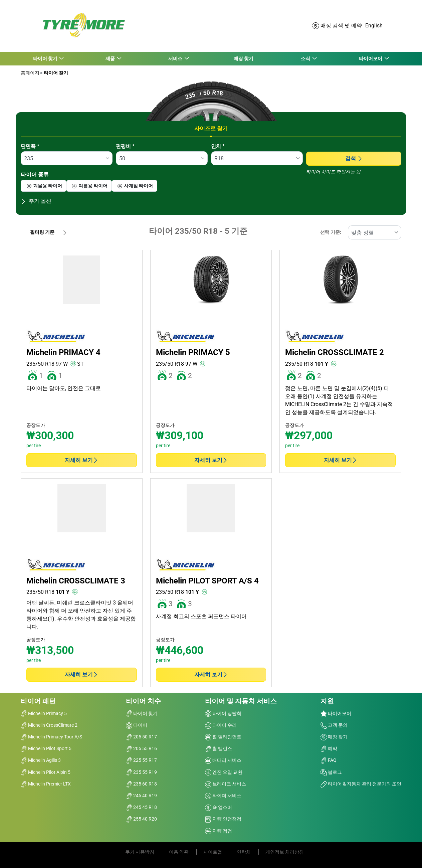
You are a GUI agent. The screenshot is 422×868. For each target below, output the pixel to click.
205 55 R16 (141, 748)
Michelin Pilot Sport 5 (46, 748)
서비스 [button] (175, 58)
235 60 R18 (141, 784)
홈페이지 (30, 73)
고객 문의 (334, 725)
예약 (329, 748)
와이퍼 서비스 (223, 796)
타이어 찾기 (55, 73)
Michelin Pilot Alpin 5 (46, 772)
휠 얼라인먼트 (223, 737)
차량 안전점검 (223, 819)
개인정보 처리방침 (285, 852)
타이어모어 (336, 713)
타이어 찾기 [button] (45, 58)
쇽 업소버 (219, 807)
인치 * (218, 146)
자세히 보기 (81, 460)
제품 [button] (110, 58)
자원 (327, 701)
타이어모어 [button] (371, 58)
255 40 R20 (141, 819)
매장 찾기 (244, 58)
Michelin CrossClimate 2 (49, 725)
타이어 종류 (35, 175)
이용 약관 (179, 852)
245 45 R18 (141, 807)
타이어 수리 (221, 725)
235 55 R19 (141, 772)
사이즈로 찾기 (211, 128)
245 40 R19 (141, 796)
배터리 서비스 (223, 760)
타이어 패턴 (38, 701)
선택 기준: (331, 232)
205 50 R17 (141, 737)
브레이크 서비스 (226, 784)
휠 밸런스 (219, 748)
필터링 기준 (48, 232)
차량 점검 (219, 831)
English (374, 26)
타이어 (137, 725)
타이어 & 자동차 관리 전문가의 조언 (361, 784)
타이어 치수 (143, 701)
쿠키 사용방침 (140, 852)
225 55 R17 (141, 760)
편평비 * (125, 146)
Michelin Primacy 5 (44, 713)
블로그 (331, 772)
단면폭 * (30, 146)
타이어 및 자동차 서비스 (241, 701)
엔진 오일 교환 (224, 772)
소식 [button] (306, 58)
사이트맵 (213, 852)
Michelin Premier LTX (46, 784)
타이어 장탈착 (223, 713)
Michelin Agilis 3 (41, 760)
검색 (354, 158)
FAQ (329, 760)
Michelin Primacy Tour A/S (51, 737)
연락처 (244, 852)
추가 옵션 (36, 201)
